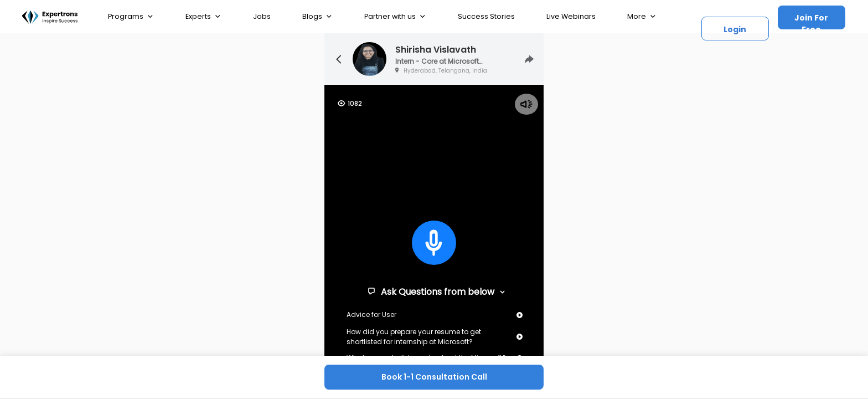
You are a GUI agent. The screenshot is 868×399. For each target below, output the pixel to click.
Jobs (262, 16)
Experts (203, 17)
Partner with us (395, 17)
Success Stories (486, 16)
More (642, 17)
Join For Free (811, 21)
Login (735, 29)
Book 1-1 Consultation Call (434, 377)
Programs (131, 17)
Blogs (317, 17)
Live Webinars (571, 16)
